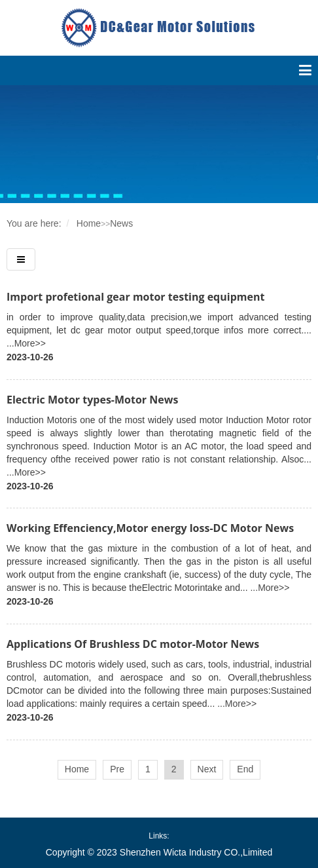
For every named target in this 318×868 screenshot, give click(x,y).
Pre (117, 769)
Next (207, 769)
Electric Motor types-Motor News (92, 400)
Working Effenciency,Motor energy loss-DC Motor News (150, 528)
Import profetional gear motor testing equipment (135, 297)
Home (89, 223)
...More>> (26, 343)
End (245, 769)
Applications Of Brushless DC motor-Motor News (133, 644)
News (121, 223)
